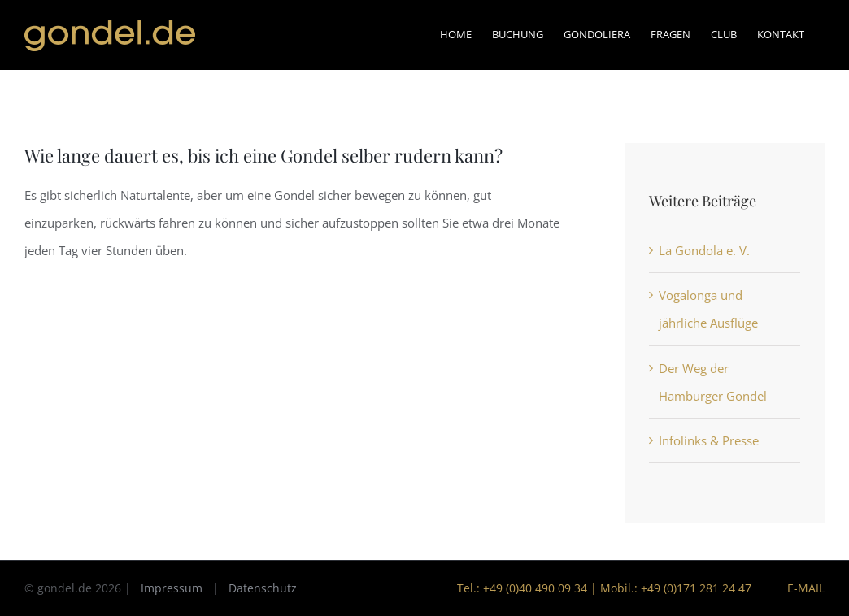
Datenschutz (263, 588)
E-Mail (803, 588)
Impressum (172, 588)
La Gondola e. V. (704, 250)
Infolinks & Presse (709, 440)
